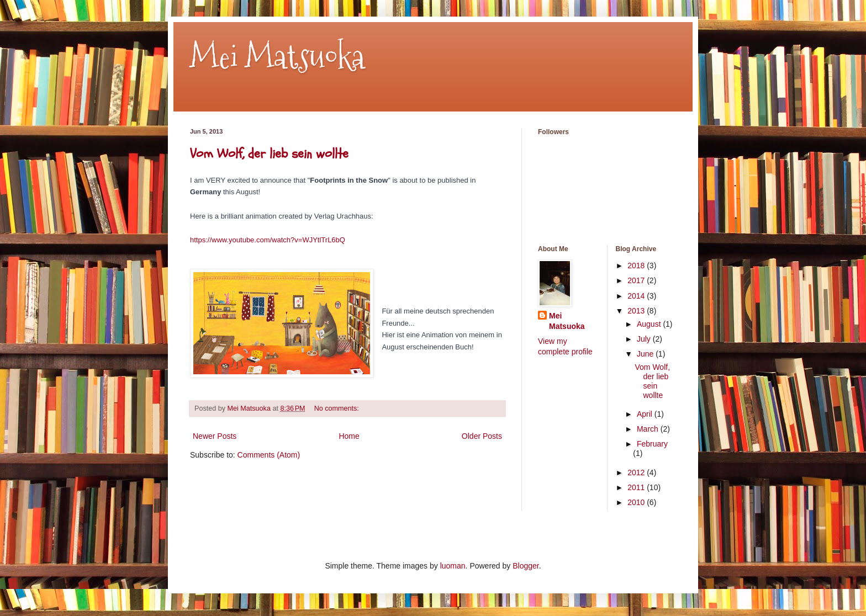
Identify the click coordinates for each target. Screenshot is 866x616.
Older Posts (482, 436)
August (650, 324)
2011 (637, 487)
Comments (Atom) (269, 455)
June (646, 354)
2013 (637, 311)
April (646, 414)
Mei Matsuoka (277, 57)
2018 (637, 265)
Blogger (526, 566)
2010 (637, 502)
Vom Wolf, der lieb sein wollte (269, 154)
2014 (637, 296)
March (649, 429)
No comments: (338, 408)
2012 (637, 472)
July (645, 339)
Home (349, 436)
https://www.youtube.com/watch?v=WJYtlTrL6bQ (268, 240)
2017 (637, 280)
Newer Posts (215, 436)
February (652, 444)
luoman (453, 566)
